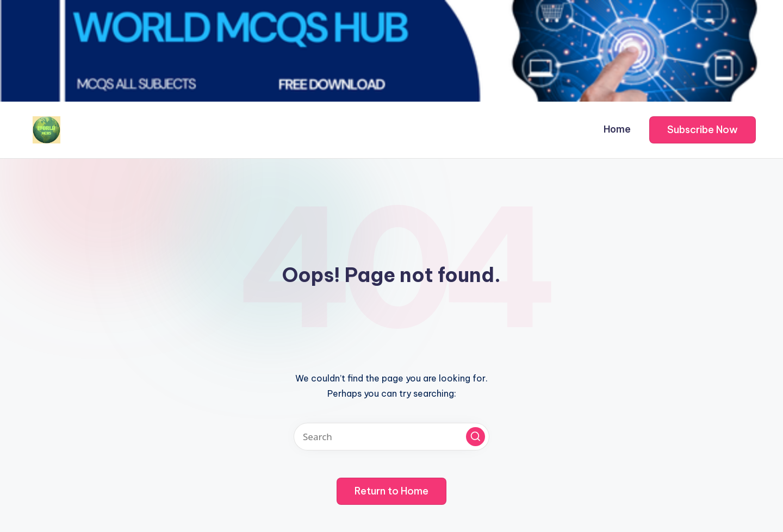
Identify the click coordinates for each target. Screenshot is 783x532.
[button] (703, 130)
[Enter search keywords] (391, 437)
